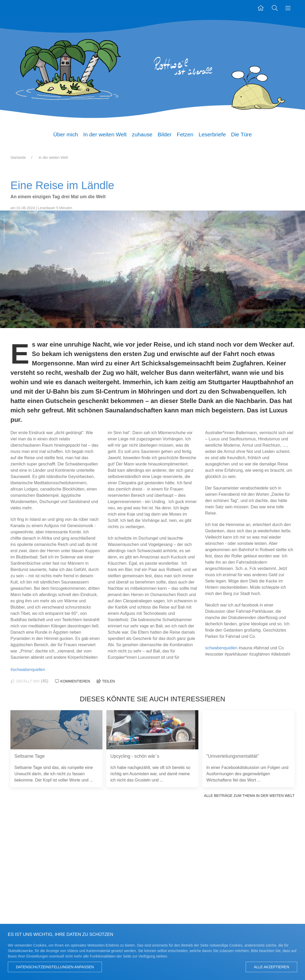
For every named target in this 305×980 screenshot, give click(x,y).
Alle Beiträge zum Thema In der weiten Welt (249, 796)
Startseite (18, 157)
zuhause (142, 134)
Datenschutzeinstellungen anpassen (55, 967)
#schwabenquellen (28, 670)
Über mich (66, 134)
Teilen (106, 681)
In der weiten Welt (105, 134)
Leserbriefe (212, 134)
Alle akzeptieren (271, 967)
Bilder (165, 134)
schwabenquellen (221, 648)
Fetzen (185, 134)
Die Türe (241, 134)
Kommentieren (72, 681)
